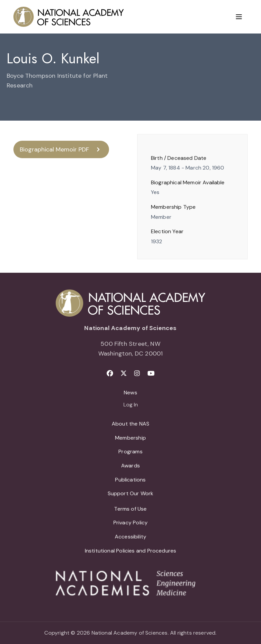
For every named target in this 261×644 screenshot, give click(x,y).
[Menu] (239, 17)
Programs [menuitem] (130, 452)
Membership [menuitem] (130, 438)
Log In (131, 405)
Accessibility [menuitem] (130, 537)
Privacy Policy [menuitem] (131, 523)
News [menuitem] (130, 393)
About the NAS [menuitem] (130, 424)
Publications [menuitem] (130, 480)
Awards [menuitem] (130, 466)
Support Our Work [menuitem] (131, 493)
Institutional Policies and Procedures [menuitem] (131, 551)
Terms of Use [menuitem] (130, 509)
